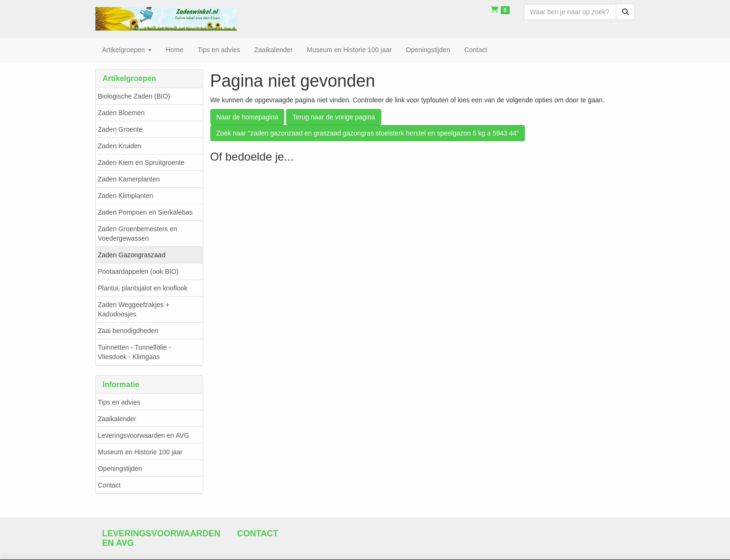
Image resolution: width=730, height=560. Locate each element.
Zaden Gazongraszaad (132, 255)
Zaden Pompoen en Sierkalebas (145, 212)
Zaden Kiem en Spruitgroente (141, 163)
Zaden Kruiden (120, 146)
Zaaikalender (117, 419)
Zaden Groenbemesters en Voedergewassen (138, 234)
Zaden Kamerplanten (129, 179)
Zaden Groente (120, 129)
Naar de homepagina (248, 117)
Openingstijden (120, 469)
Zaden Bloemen (122, 113)
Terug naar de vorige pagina (333, 117)
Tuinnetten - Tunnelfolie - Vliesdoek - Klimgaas (135, 352)
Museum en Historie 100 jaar (140, 452)
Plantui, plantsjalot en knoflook (143, 288)
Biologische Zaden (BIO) (134, 96)
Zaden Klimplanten (126, 196)
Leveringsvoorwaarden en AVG (144, 435)
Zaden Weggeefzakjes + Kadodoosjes (134, 309)
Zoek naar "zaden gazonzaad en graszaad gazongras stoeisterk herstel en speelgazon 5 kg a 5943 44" (368, 133)
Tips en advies (119, 402)
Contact (109, 485)
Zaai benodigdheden (128, 331)
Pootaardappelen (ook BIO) (138, 271)
